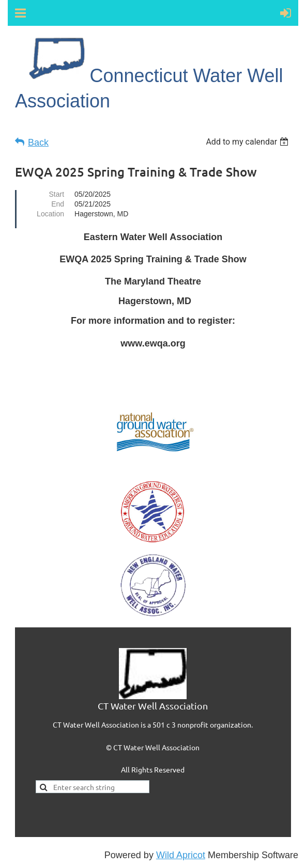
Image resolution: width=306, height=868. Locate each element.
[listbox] (248, 142)
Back (38, 143)
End (58, 204)
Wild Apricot (181, 855)
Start (56, 194)
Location (50, 214)
